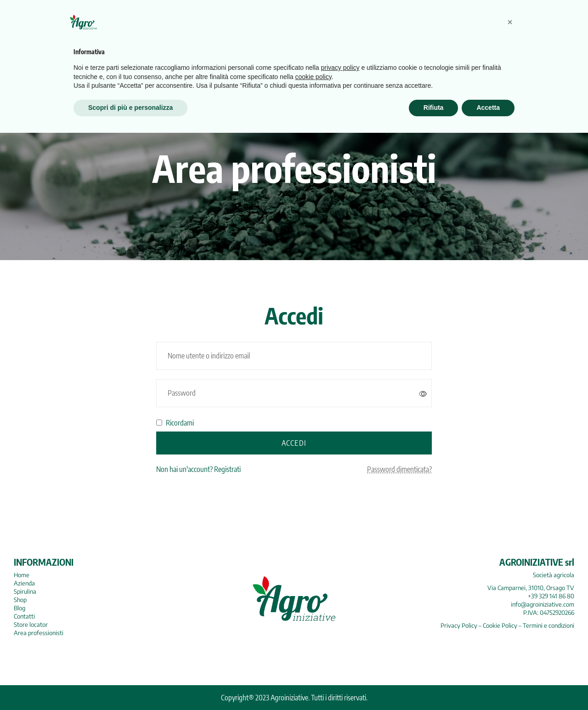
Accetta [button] (488, 685)
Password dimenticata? (399, 469)
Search (509, 48)
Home (22, 575)
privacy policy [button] (340, 645)
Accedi (294, 443)
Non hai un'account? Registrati (198, 469)
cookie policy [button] (314, 654)
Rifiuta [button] (434, 685)
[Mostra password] (423, 393)
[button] (510, 599)
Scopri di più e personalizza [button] (130, 685)
